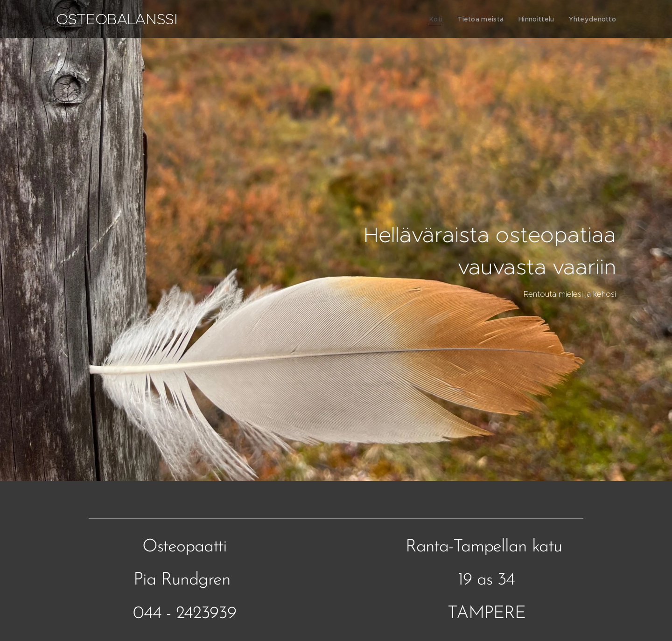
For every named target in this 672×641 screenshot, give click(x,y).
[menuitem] (441, 19)
